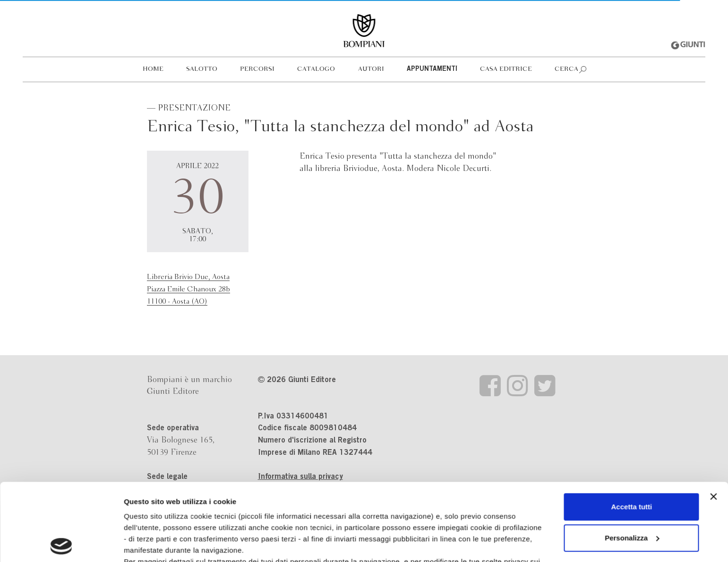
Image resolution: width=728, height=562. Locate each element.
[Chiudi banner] (713, 419)
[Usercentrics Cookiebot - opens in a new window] (61, 544)
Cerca (566, 69)
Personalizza (632, 461)
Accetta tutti (632, 430)
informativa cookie (301, 496)
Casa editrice (506, 69)
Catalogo (316, 69)
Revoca (514, 518)
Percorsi (257, 69)
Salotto (202, 69)
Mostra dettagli (149, 543)
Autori (371, 69)
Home (153, 69)
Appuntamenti (432, 69)
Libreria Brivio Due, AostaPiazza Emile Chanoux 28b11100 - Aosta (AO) (188, 289)
